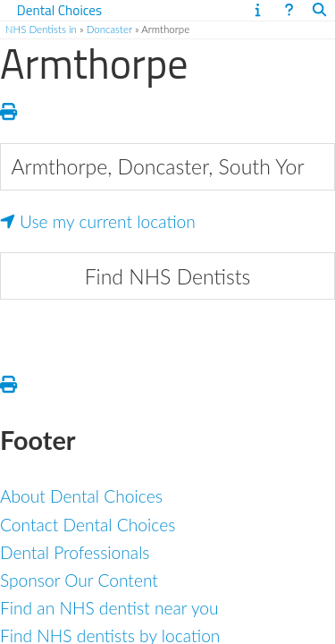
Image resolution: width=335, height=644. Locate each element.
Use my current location (98, 221)
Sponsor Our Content (79, 580)
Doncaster (109, 29)
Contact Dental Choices (88, 525)
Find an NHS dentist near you (109, 608)
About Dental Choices (81, 496)
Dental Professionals (75, 552)
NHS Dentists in (41, 29)
